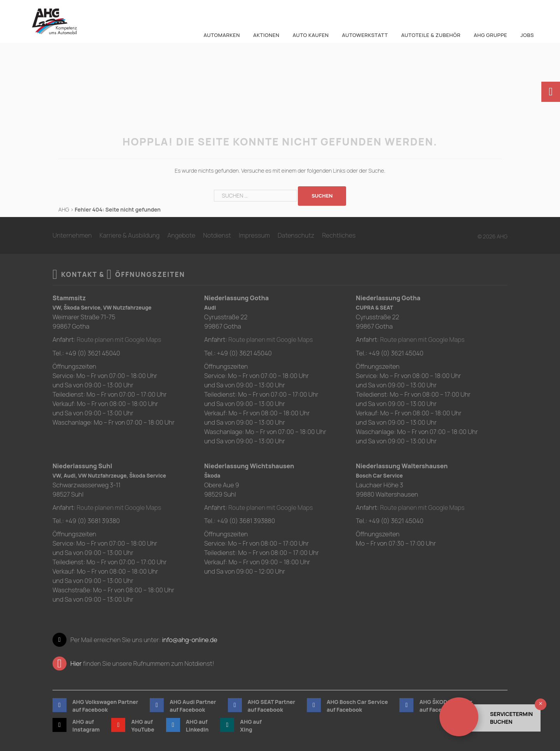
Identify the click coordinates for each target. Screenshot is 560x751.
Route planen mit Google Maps (120, 340)
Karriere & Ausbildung (130, 235)
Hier (76, 663)
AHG (64, 209)
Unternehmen (72, 235)
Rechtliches (339, 235)
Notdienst (217, 235)
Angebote (181, 235)
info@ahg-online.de (189, 639)
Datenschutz (296, 235)
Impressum (254, 235)
